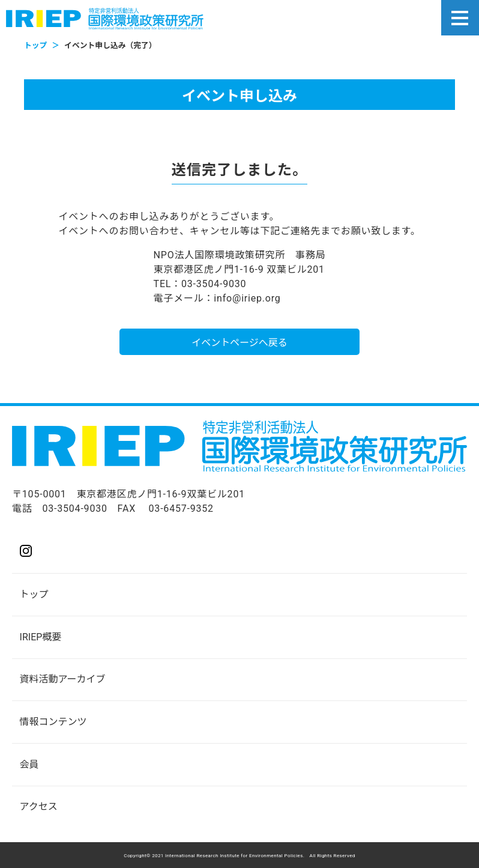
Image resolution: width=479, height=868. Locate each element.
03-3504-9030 (74, 508)
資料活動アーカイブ (63, 679)
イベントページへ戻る (239, 343)
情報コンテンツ (53, 722)
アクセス (39, 806)
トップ (34, 594)
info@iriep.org (247, 298)
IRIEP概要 (41, 637)
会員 (29, 764)
